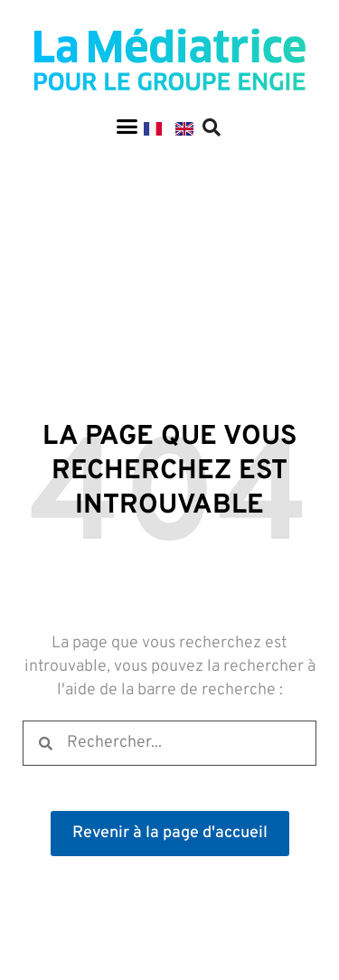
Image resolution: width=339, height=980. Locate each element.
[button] (127, 127)
